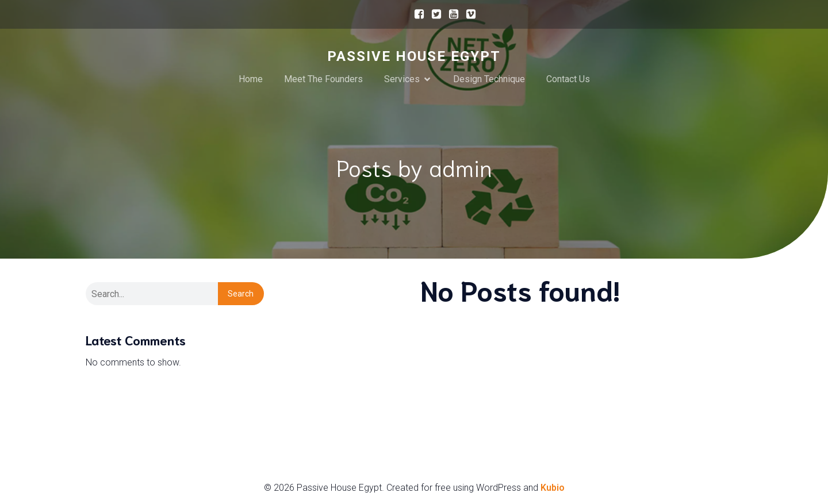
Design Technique (489, 79)
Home (251, 79)
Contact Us (568, 79)
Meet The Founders (323, 79)
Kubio (553, 488)
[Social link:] (416, 14)
